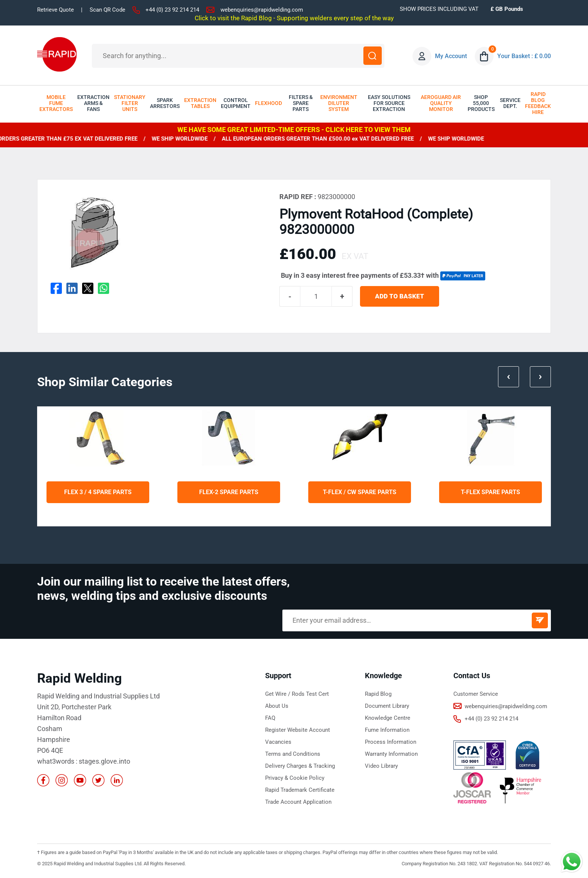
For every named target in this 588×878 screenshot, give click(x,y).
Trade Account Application (298, 802)
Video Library (381, 766)
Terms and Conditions (293, 754)
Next (540, 376)
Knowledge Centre (388, 718)
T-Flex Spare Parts (490, 492)
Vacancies (278, 742)
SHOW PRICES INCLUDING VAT (439, 9)
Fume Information (387, 730)
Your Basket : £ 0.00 (524, 56)
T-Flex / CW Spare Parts (360, 492)
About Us (277, 706)
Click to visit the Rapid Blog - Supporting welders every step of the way (294, 18)
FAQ (270, 718)
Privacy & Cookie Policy (295, 778)
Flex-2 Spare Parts (229, 492)
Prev (508, 376)
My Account (451, 56)
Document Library (387, 706)
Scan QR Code (107, 10)
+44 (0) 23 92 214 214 (172, 10)
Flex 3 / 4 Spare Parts (98, 492)
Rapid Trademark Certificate (300, 790)
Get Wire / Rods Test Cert (297, 694)
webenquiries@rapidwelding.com (262, 10)
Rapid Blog (378, 694)
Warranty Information (391, 754)
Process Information (391, 742)
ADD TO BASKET (400, 297)
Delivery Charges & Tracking (300, 766)
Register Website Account (298, 730)
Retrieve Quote (55, 10)
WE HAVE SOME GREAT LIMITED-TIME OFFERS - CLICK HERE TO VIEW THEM (294, 130)
